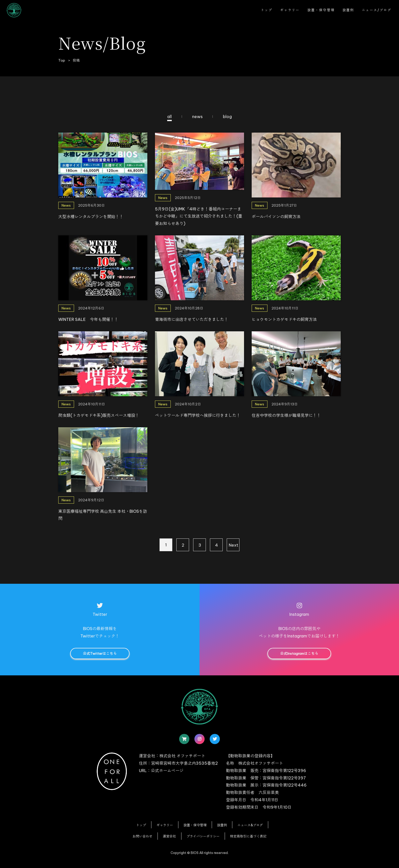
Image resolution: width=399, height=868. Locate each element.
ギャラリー (290, 10)
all (169, 117)
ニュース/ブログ (377, 10)
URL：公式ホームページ (161, 771)
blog (227, 117)
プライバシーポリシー (203, 836)
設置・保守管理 (321, 10)
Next (233, 545)
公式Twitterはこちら (100, 653)
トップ (267, 10)
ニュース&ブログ (250, 825)
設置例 (348, 10)
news (197, 117)
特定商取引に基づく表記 (248, 836)
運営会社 (169, 836)
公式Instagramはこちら (299, 653)
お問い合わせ (142, 836)
